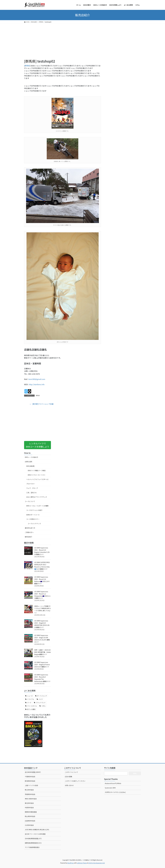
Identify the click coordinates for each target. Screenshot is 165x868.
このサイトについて (71, 772)
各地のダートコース (33, 515)
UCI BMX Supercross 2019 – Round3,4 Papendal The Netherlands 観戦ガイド (42, 678)
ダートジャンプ (42, 696)
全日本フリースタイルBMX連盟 (35, 834)
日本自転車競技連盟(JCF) (33, 838)
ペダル (43, 706)
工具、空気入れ (31, 493)
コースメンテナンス (34, 524)
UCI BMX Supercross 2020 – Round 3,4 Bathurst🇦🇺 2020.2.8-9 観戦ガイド (42, 580)
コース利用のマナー (33, 519)
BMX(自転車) (31, 466)
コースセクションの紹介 (34, 510)
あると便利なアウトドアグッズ (37, 497)
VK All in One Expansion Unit (97, 863)
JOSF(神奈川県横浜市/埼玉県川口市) (37, 830)
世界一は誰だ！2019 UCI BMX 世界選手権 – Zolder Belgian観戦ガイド (43, 652)
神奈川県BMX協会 (31, 799)
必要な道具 (29, 462)
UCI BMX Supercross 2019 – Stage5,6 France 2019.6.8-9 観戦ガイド (42, 665)
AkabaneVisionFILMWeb (113, 783)
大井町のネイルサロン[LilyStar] (115, 792)
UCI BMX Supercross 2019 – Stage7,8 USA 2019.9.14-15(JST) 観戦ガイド (42, 639)
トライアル (31, 699)
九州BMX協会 (29, 825)
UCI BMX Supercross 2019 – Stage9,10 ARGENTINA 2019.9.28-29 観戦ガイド (42, 624)
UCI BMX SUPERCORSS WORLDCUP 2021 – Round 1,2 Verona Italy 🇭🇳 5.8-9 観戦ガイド (42, 566)
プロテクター (31, 484)
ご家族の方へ (29, 532)
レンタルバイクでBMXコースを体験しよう (38, 445)
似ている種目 (31, 709)
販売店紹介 (29, 537)
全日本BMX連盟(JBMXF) (33, 772)
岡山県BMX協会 (30, 816)
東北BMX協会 (29, 803)
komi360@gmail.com (37, 379)
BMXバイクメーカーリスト (37, 475)
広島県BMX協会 (30, 821)
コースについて (30, 501)
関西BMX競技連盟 (31, 812)
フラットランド (41, 703)
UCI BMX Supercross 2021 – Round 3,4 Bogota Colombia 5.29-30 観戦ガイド (42, 551)
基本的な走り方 (30, 528)
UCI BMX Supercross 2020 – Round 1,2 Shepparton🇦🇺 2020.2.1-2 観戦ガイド (43, 595)
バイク (41, 699)
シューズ (30, 696)
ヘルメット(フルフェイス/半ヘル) (37, 479)
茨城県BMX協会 (30, 794)
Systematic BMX (110, 788)
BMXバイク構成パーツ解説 (37, 470)
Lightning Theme (82, 863)
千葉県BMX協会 (30, 777)
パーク (29, 703)
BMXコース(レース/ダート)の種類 (37, 506)
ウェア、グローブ (32, 488)
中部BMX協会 (29, 808)
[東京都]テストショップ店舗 (43, 404)
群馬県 (30, 61)
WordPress (71, 863)
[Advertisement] (63, 44)
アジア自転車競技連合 (32, 847)
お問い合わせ (69, 785)
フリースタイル (32, 706)
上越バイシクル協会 (31, 785)
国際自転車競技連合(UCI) (33, 843)
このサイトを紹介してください (75, 781)
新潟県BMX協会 (30, 781)
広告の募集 (69, 777)
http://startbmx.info (37, 384)
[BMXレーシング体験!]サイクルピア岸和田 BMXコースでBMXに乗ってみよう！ (43, 609)
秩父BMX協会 (29, 790)
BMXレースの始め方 (31, 457)
